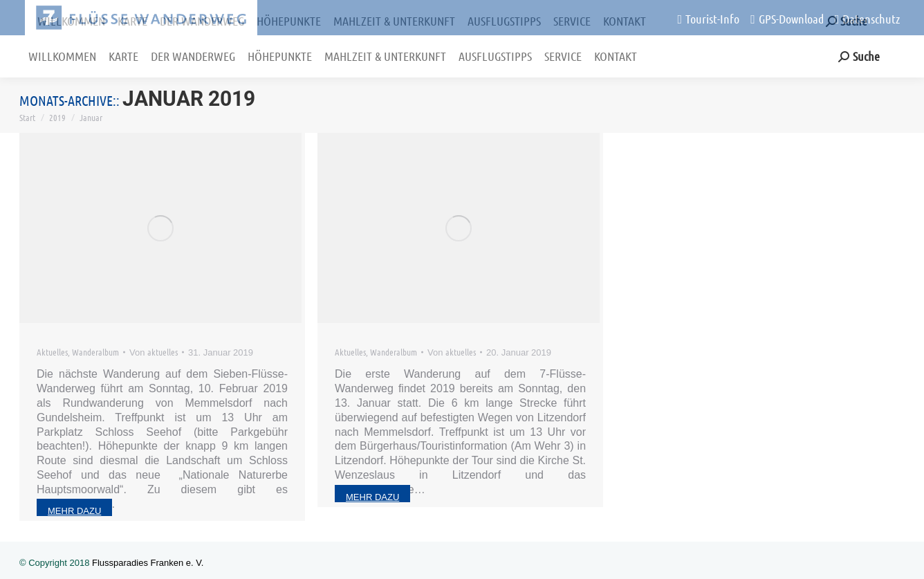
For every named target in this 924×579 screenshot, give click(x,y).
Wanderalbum (95, 352)
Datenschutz (868, 19)
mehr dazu (74, 511)
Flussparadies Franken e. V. (148, 563)
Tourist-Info (709, 19)
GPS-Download (787, 19)
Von (154, 352)
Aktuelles (52, 352)
